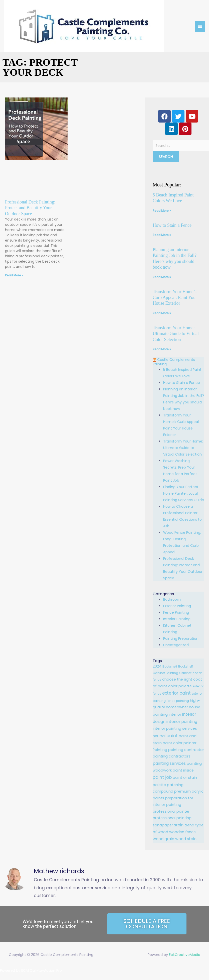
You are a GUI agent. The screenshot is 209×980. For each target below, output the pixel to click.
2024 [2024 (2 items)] (157, 666)
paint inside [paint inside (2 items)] (183, 770)
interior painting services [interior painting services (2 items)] (175, 728)
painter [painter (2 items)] (190, 743)
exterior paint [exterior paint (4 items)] (176, 693)
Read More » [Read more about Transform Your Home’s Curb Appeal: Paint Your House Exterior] (162, 313)
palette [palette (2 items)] (159, 785)
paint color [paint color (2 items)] (173, 743)
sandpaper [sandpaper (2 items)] (163, 825)
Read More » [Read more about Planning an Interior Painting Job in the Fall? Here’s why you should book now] (162, 277)
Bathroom (172, 599)
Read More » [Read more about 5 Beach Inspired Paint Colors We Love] (162, 211)
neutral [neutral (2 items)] (159, 736)
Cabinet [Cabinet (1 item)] (185, 673)
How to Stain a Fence (172, 225)
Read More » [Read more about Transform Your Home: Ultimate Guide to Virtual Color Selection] (162, 349)
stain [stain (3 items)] (179, 825)
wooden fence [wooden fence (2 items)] (182, 832)
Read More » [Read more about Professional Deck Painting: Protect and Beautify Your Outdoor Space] (14, 275)
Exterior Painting (177, 606)
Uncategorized (176, 645)
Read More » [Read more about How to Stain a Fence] (162, 235)
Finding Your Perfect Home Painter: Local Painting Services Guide (184, 493)
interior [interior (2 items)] (175, 714)
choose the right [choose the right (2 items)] (177, 679)
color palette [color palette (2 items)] (180, 686)
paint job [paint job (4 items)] (162, 777)
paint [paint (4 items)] (172, 736)
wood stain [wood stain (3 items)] (186, 839)
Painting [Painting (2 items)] (160, 750)
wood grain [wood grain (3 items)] (163, 839)
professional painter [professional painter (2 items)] (171, 811)
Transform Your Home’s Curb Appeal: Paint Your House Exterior (175, 298)
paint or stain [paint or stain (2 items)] (185, 778)
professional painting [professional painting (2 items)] (172, 818)
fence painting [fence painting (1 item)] (178, 701)
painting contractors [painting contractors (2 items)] (172, 756)
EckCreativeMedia (185, 955)
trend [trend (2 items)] (189, 825)
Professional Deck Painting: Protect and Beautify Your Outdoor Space (30, 208)
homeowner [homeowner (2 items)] (177, 707)
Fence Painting (176, 612)
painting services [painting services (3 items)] (169, 763)
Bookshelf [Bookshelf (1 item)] (170, 666)
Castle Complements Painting (175, 362)
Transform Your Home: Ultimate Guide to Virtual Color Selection (176, 334)
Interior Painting (177, 619)
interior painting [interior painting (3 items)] (182, 722)
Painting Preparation (181, 638)
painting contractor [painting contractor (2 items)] (186, 750)
